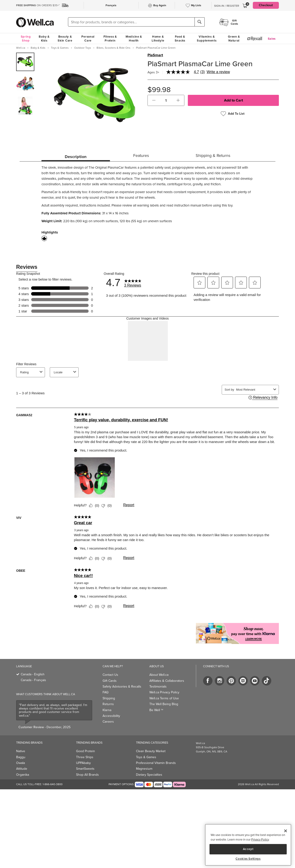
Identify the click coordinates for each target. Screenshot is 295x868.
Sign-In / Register (227, 6)
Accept (248, 849)
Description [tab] (76, 157)
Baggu (21, 757)
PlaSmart (155, 55)
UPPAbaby (83, 763)
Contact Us (110, 675)
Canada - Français (33, 680)
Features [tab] (141, 156)
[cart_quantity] (166, 100)
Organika (23, 775)
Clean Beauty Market (151, 751)
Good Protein (86, 751)
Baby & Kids (44, 39)
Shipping (109, 698)
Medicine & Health (134, 39)
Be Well (156, 710)
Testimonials (158, 687)
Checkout (266, 5)
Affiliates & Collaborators (167, 681)
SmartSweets (85, 769)
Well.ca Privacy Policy (164, 692)
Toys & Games (146, 757)
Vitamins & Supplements (207, 39)
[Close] (286, 831)
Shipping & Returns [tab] (213, 156)
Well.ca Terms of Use (164, 698)
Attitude (22, 769)
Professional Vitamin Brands (156, 763)
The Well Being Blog (164, 704)
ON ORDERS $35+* (38, 5)
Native (21, 751)
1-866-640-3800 (53, 784)
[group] (25, 62)
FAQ (106, 692)
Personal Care (88, 39)
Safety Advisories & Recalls (122, 687)
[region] (248, 845)
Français (111, 5)
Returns (108, 704)
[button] (154, 100)
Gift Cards (110, 681)
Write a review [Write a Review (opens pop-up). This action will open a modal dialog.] (218, 72)
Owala (21, 763)
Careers (108, 722)
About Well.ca (159, 675)
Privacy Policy (260, 840)
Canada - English (33, 674)
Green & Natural (234, 39)
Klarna (107, 710)
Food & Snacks (180, 39)
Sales (272, 39)
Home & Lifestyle (158, 39)
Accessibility (111, 716)
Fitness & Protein (110, 39)
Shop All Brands (87, 775)
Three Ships (85, 757)
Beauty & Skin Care (65, 39)
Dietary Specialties (149, 775)
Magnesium (144, 769)
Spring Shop (26, 39)
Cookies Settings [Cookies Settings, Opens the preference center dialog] (248, 859)
